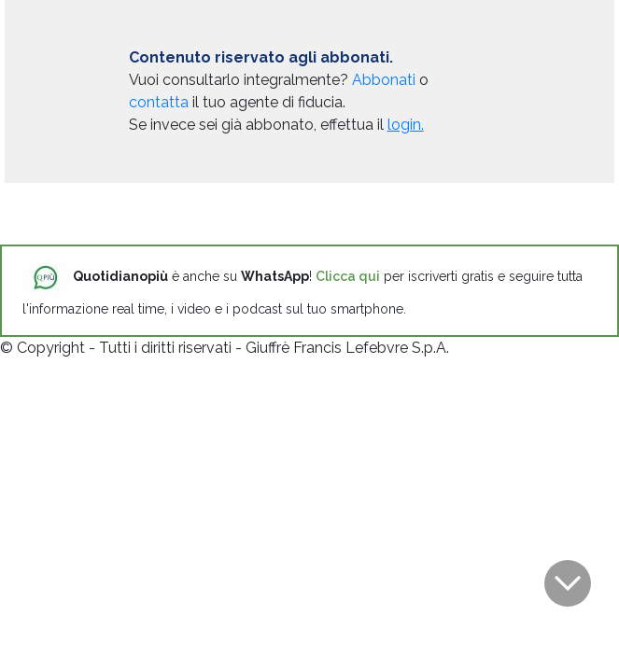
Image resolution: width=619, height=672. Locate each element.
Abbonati (384, 80)
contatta (159, 102)
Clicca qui (348, 276)
